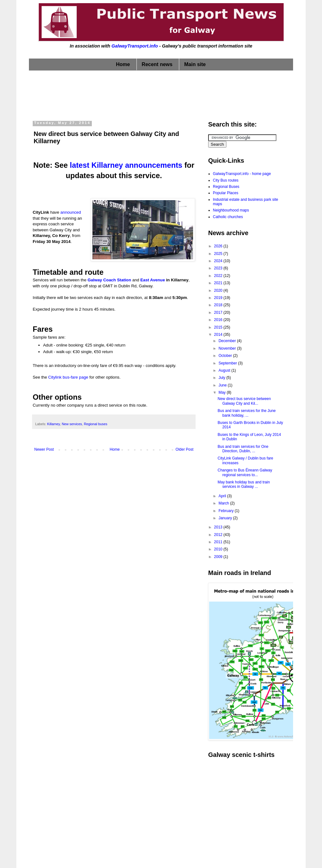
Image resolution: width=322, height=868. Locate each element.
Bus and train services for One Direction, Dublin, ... (243, 449)
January (226, 518)
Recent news (157, 64)
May (223, 392)
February (227, 511)
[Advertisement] (161, 94)
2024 (219, 261)
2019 (219, 298)
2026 (219, 246)
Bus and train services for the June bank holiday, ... (247, 413)
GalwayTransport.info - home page (242, 174)
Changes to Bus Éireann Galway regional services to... (245, 472)
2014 (219, 335)
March (224, 503)
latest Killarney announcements (126, 165)
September (228, 363)
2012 (219, 535)
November (228, 348)
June (223, 385)
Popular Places (226, 193)
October (226, 356)
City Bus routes (226, 180)
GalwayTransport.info (135, 46)
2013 (219, 527)
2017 (219, 313)
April (223, 496)
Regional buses (96, 424)
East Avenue (153, 280)
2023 (219, 268)
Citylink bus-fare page (68, 377)
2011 (219, 542)
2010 (219, 549)
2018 (219, 305)
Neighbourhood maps (231, 210)
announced (71, 212)
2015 (219, 327)
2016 (219, 320)
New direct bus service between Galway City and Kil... (244, 401)
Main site (195, 64)
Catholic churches (228, 217)
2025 (219, 254)
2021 (219, 283)
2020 (219, 290)
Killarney (54, 424)
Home (123, 64)
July (222, 378)
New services (72, 424)
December (228, 341)
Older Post (184, 449)
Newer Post (44, 449)
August (225, 370)
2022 (219, 276)
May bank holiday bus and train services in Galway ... (244, 484)
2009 (219, 557)
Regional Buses (226, 187)
